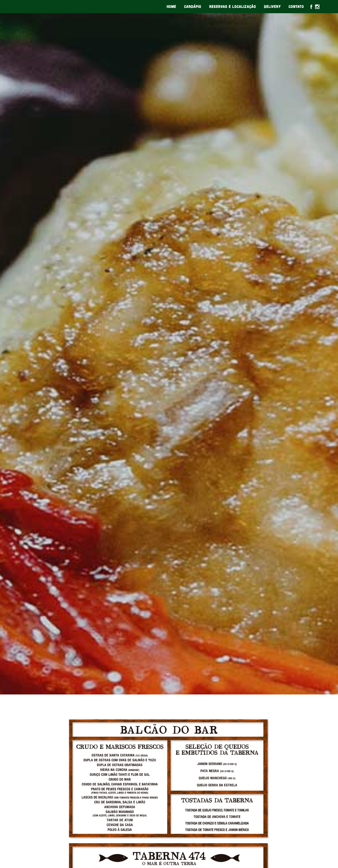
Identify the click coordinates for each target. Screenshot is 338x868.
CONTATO (296, 7)
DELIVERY (272, 7)
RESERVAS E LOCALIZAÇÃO (233, 7)
